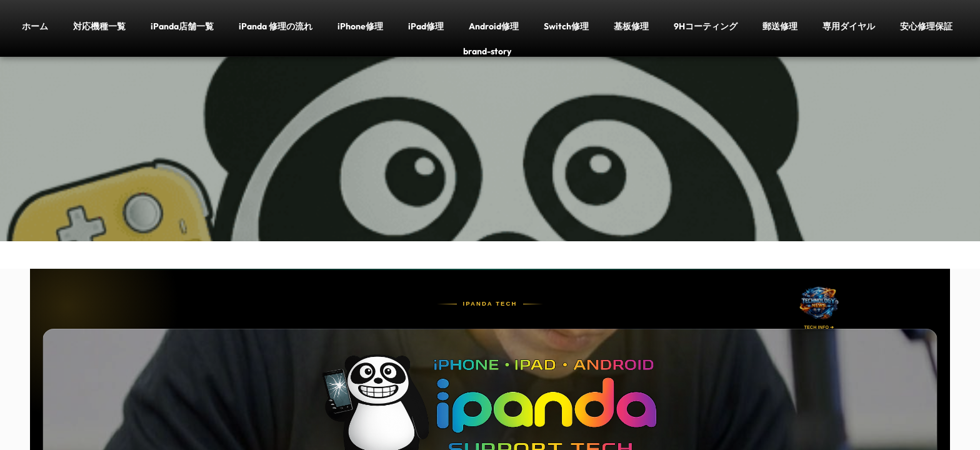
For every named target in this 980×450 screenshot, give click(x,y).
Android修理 (494, 26)
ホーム (35, 26)
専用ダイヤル (849, 26)
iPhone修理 (360, 26)
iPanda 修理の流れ (276, 26)
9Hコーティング (706, 26)
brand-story (487, 51)
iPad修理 (426, 26)
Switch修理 (566, 26)
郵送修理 (780, 26)
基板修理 (631, 26)
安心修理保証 (926, 26)
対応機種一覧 (99, 26)
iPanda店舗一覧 (182, 26)
